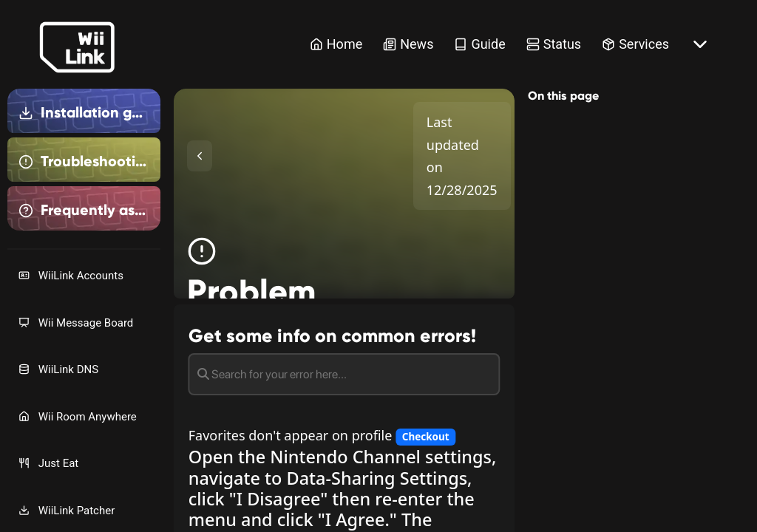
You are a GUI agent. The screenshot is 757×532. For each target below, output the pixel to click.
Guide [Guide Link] (479, 44)
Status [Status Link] (554, 44)
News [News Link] (408, 44)
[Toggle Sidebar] (200, 156)
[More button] (700, 44)
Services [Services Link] (635, 44)
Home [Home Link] (336, 44)
